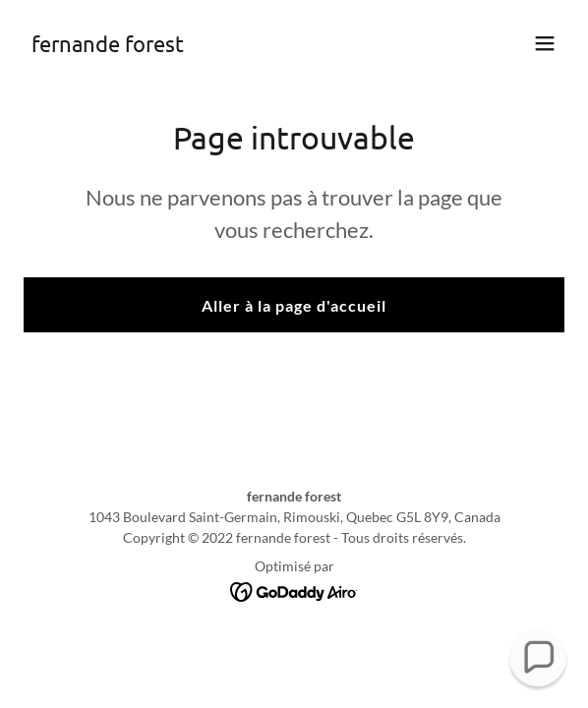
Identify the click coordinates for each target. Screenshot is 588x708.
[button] (545, 43)
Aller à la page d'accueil (294, 305)
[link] (108, 46)
